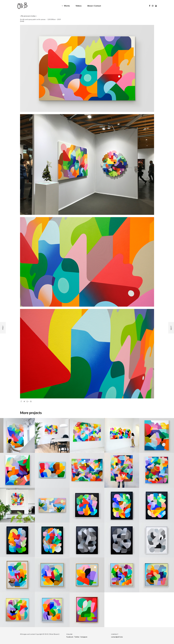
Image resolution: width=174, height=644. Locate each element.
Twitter (77, 637)
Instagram (84, 637)
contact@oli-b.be (117, 637)
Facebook (70, 637)
